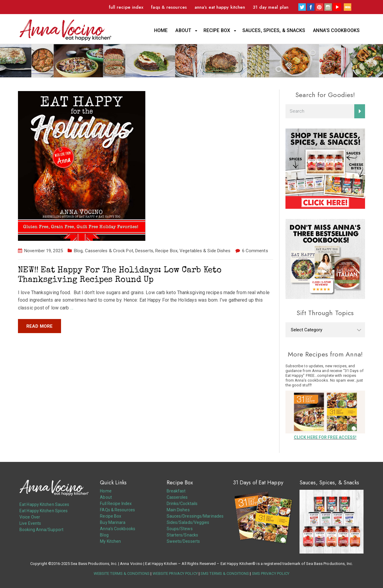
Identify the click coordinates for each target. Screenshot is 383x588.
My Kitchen (110, 541)
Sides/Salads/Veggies (188, 522)
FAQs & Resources (169, 7)
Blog (78, 251)
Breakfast (176, 491)
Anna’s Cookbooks (336, 30)
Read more (39, 326)
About (183, 30)
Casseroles (177, 497)
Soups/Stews (180, 529)
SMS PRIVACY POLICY (271, 573)
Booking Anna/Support (41, 530)
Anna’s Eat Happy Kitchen (220, 7)
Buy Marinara (113, 522)
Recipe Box (217, 30)
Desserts (144, 251)
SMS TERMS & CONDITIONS (225, 573)
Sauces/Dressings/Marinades (195, 516)
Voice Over (30, 517)
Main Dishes (178, 510)
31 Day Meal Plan (271, 7)
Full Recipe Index (126, 7)
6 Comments (255, 251)
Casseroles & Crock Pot (109, 251)
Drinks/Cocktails (182, 504)
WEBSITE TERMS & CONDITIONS (122, 573)
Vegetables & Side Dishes (205, 251)
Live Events (30, 523)
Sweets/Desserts (183, 541)
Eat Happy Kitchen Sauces (44, 504)
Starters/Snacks (183, 535)
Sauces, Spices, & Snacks (274, 30)
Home (161, 30)
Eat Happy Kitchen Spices (44, 511)
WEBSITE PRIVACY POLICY (175, 573)
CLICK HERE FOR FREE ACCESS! (325, 437)
